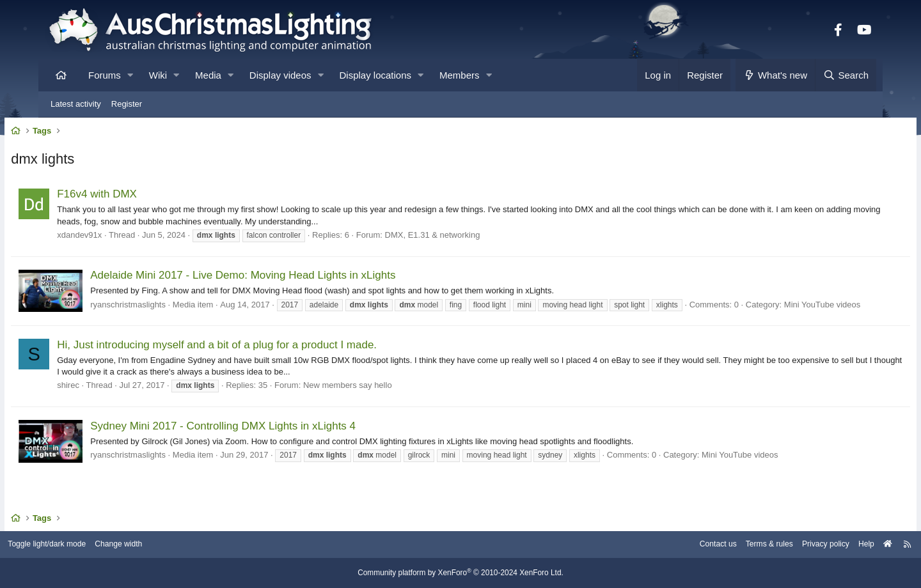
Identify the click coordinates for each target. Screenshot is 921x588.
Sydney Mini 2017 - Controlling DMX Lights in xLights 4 (260, 440)
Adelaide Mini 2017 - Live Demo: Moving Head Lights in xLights (280, 278)
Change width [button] (169, 545)
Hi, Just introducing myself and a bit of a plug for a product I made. (254, 359)
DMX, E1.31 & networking (469, 237)
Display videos (280, 75)
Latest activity (76, 104)
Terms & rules (719, 545)
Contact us (664, 545)
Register (127, 104)
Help (822, 545)
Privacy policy (779, 545)
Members (460, 75)
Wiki (158, 75)
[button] (130, 75)
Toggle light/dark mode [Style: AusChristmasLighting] (92, 545)
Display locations (376, 75)
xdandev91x (116, 237)
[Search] (846, 75)
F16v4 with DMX (134, 197)
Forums (105, 75)
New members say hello (385, 400)
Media (208, 75)
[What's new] (775, 75)
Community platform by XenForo (460, 573)
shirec (105, 400)
